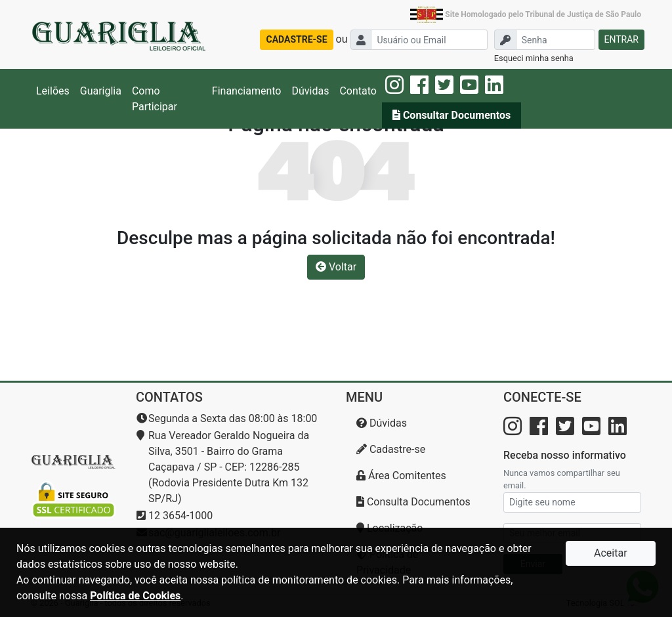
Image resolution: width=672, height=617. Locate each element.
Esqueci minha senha (534, 58)
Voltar (336, 267)
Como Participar (155, 99)
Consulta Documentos (413, 502)
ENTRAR (622, 39)
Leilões (53, 91)
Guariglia (101, 91)
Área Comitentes (401, 476)
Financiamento (247, 91)
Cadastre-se (391, 449)
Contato (358, 91)
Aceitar (611, 553)
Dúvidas (310, 91)
